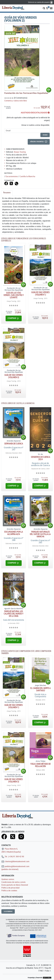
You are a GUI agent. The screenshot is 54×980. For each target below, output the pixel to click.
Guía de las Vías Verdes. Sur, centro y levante (14, 295)
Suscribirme (8, 911)
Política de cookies (9, 891)
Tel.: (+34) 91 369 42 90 (13, 857)
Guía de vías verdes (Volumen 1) (40, 293)
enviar (45, 135)
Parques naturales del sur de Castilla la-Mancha (40, 534)
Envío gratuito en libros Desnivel (15, 885)
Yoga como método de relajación (40, 765)
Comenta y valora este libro (16, 101)
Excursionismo (12, 176)
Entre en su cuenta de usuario (41, 2)
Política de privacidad (10, 888)
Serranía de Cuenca (14, 444)
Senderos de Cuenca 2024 (40, 458)
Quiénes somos (8, 879)
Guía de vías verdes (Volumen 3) (14, 376)
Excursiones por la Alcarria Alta (14, 533)
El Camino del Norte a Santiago (40, 689)
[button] (44, 8)
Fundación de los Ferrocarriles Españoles (26, 93)
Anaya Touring (20, 152)
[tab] (7, 193)
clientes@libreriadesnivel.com (15, 861)
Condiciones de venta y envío (13, 882)
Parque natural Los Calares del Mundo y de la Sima (14, 614)
